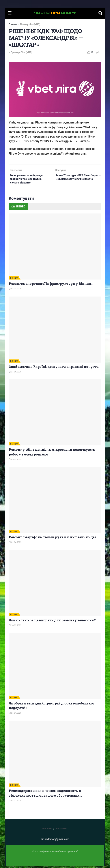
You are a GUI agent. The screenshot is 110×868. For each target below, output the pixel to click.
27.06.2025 (15, 374)
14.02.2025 (15, 627)
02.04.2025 (15, 544)
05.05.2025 (15, 461)
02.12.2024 (15, 802)
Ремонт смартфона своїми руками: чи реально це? (52, 539)
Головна (13, 24)
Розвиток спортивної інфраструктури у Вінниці (51, 285)
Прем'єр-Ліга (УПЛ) (30, 24)
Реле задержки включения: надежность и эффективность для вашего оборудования (45, 795)
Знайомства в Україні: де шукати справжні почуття (54, 368)
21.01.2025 (15, 715)
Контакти (61, 830)
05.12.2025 (15, 291)
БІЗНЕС (14, 280)
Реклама (47, 830)
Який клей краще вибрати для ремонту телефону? (52, 622)
